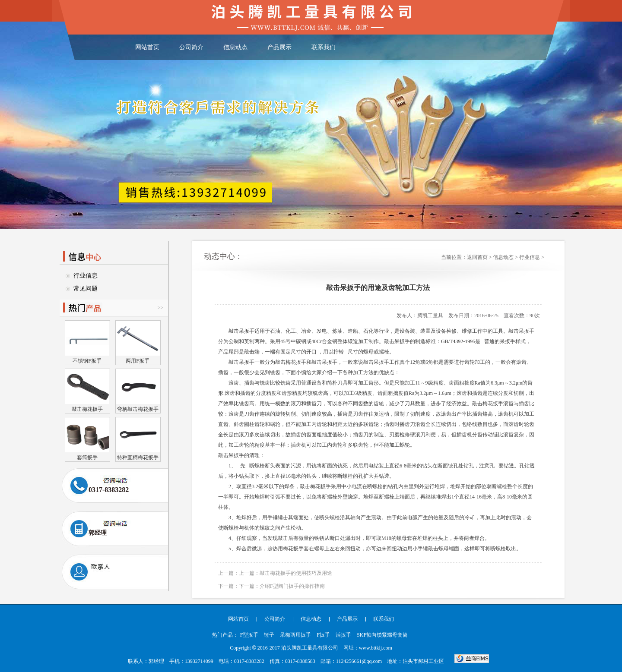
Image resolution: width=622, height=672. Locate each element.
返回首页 (477, 257)
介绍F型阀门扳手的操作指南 (292, 586)
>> (160, 308)
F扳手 (323, 635)
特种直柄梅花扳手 (138, 457)
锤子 (269, 635)
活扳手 (343, 635)
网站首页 (147, 47)
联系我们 (324, 47)
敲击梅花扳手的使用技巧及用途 (296, 573)
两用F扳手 (138, 361)
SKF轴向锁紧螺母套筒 (382, 635)
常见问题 (86, 289)
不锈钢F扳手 (87, 361)
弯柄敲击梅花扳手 (138, 409)
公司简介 (191, 47)
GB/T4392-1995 (458, 341)
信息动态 (235, 47)
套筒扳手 (87, 457)
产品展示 (279, 47)
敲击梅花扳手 (87, 409)
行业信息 (86, 276)
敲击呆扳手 (241, 331)
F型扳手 (249, 635)
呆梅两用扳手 (295, 635)
